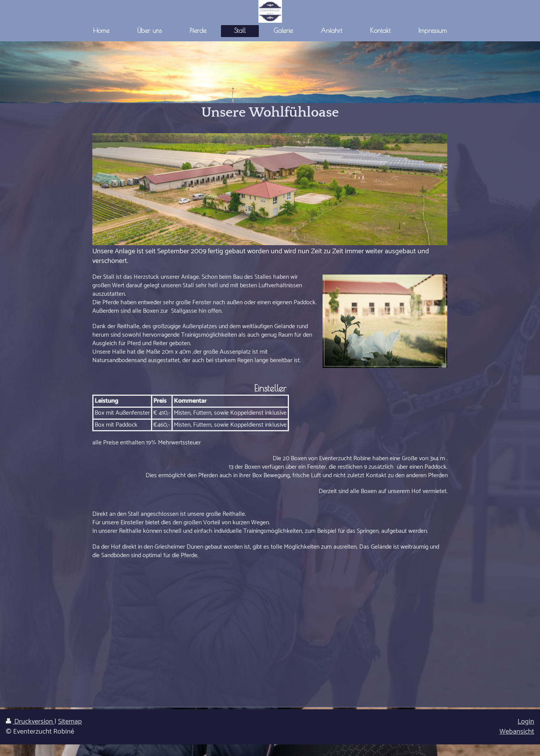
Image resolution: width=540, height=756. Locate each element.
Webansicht (517, 732)
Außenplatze (198, 326)
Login (526, 722)
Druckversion (30, 722)
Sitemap (70, 722)
